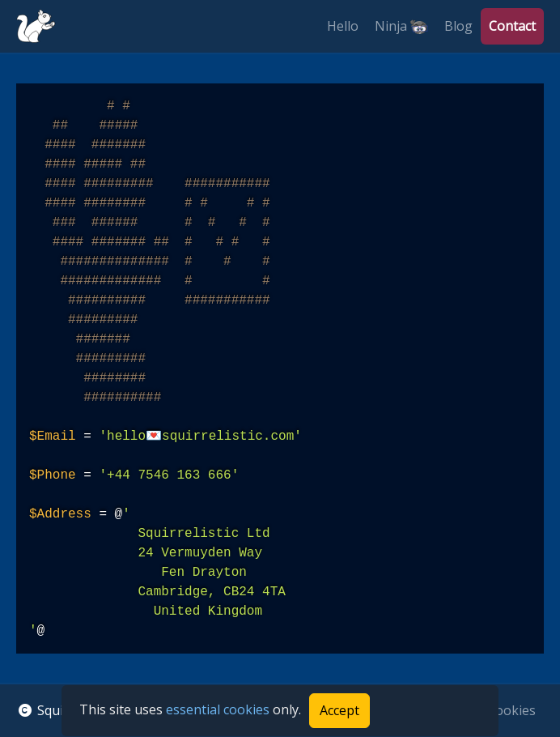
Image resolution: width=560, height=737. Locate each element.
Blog (458, 26)
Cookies (511, 710)
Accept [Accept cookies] (339, 710)
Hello (343, 26)
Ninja (401, 26)
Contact (512, 26)
